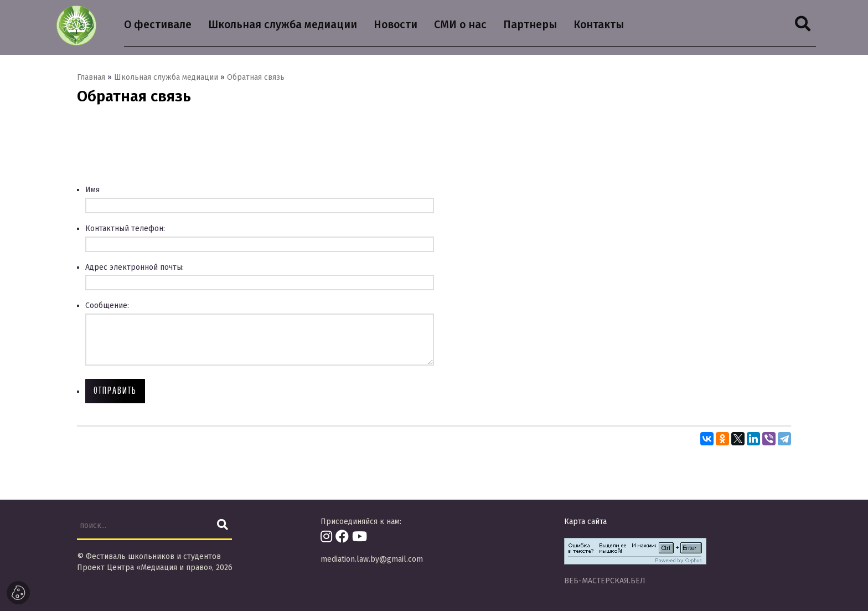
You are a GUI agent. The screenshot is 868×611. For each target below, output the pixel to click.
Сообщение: (107, 306)
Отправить (115, 391)
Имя (92, 190)
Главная (91, 78)
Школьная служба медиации (166, 78)
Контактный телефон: (125, 229)
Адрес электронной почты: (135, 268)
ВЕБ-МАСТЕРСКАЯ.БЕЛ (605, 581)
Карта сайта (585, 522)
